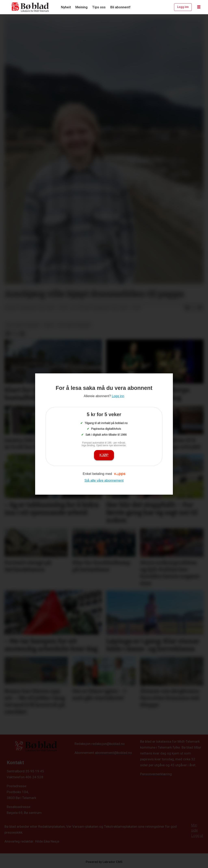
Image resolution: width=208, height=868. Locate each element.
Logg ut (197, 836)
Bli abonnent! (120, 7)
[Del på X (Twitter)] (194, 308)
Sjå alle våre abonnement (104, 480)
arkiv (49, 325)
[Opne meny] (199, 7)
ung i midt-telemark (74, 325)
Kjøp (104, 455)
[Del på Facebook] (187, 308)
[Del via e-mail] (200, 308)
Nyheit (66, 7)
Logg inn (183, 7)
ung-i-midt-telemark (23, 325)
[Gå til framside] (30, 7)
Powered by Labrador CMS (104, 862)
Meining (81, 7)
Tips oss (99, 7)
